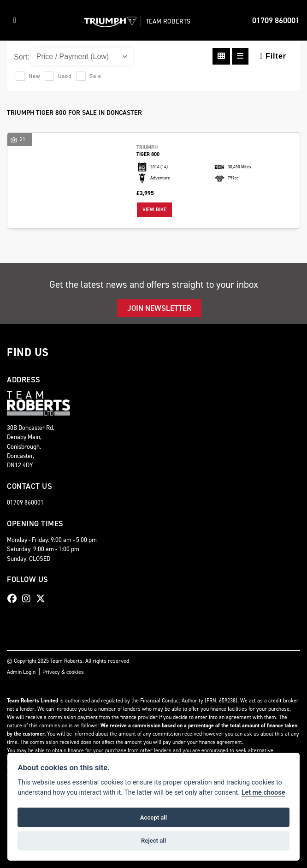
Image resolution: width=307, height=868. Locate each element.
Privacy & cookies (63, 672)
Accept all (153, 817)
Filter (273, 56)
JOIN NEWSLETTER (159, 308)
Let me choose (263, 793)
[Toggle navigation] (15, 20)
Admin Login (21, 672)
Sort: (22, 57)
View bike (154, 210)
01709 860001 (276, 20)
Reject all (153, 841)
